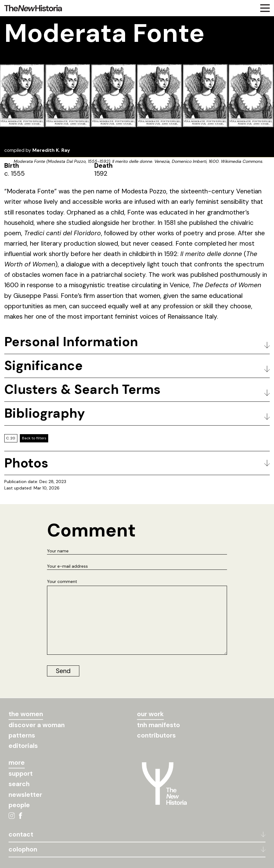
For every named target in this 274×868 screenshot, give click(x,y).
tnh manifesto (159, 725)
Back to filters (34, 438)
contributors (156, 735)
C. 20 (11, 438)
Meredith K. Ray (51, 150)
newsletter (25, 795)
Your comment (62, 581)
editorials (23, 746)
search (19, 784)
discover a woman (37, 725)
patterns (22, 735)
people (19, 805)
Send (63, 671)
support (21, 774)
